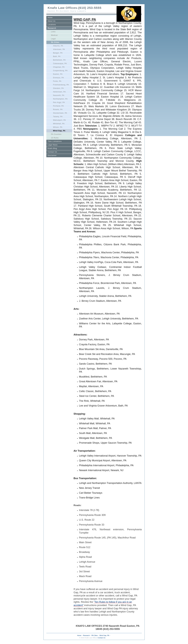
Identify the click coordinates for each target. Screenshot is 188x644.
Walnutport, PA (60, 120)
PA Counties (56, 134)
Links (53, 32)
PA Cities (55, 42)
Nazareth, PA (59, 95)
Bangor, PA (58, 53)
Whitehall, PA (59, 124)
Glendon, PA (58, 88)
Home (50, 18)
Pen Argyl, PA (59, 102)
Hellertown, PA (59, 92)
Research (52, 28)
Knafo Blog (52, 148)
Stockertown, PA (60, 113)
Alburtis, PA (58, 46)
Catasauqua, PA (60, 64)
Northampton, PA (60, 99)
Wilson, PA (58, 127)
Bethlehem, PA (59, 60)
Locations (52, 25)
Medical (54, 35)
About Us (52, 21)
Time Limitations (55, 141)
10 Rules (55, 138)
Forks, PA (57, 81)
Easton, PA (58, 74)
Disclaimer (52, 155)
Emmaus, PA (59, 78)
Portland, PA (58, 106)
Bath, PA (57, 56)
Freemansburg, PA (61, 85)
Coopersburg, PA (60, 71)
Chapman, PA (59, 67)
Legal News (53, 145)
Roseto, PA (58, 110)
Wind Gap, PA (59, 131)
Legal (53, 39)
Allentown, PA (59, 49)
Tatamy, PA (58, 117)
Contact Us (52, 152)
